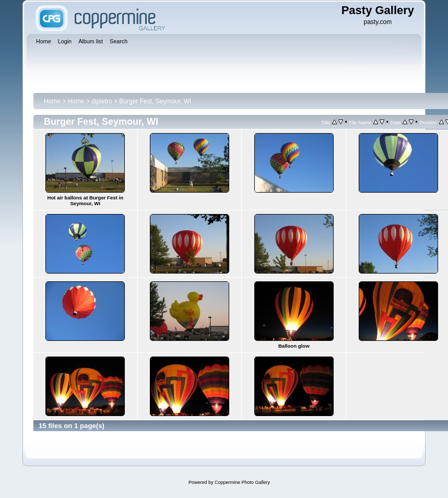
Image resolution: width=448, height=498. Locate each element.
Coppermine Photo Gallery (242, 482)
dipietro (102, 101)
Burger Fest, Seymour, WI (155, 101)
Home (52, 101)
